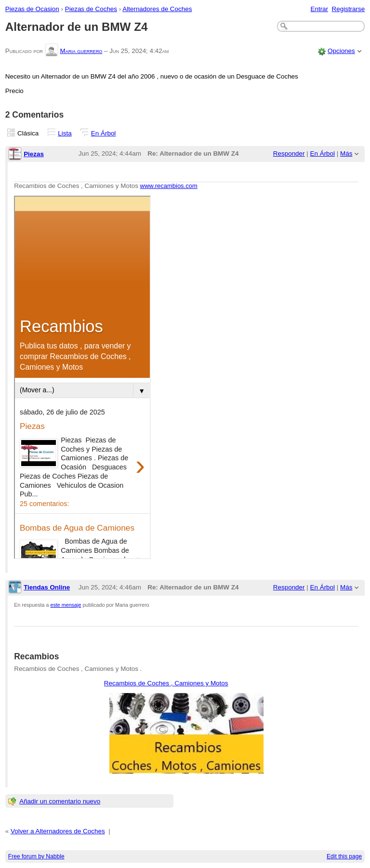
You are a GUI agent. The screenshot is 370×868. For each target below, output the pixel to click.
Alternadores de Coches (157, 9)
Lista (65, 133)
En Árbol (104, 133)
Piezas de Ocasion (32, 9)
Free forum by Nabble (36, 856)
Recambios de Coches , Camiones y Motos (166, 683)
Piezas (34, 154)
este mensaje (66, 605)
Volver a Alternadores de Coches (58, 831)
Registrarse (349, 9)
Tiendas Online (47, 587)
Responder (289, 154)
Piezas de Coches (91, 9)
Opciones (341, 51)
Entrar (319, 9)
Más (346, 154)
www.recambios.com (169, 186)
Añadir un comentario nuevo (60, 801)
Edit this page (344, 856)
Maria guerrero (81, 51)
